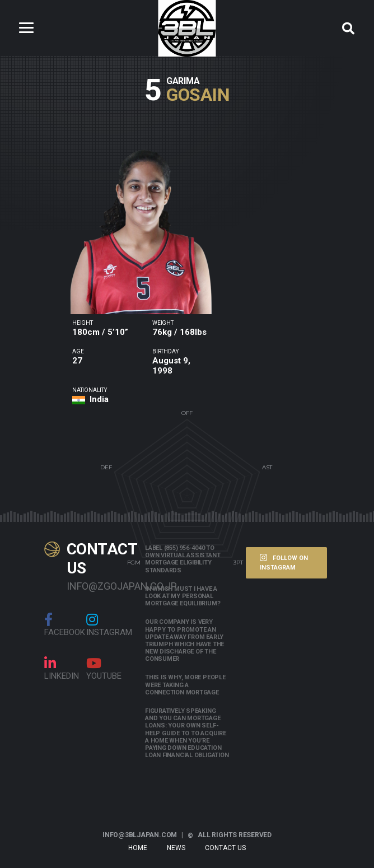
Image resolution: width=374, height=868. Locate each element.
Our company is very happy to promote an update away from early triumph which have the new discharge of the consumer (184, 640)
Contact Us (225, 848)
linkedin (62, 669)
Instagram (109, 625)
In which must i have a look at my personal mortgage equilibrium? (183, 596)
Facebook (65, 625)
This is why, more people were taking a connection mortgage (185, 685)
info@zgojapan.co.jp (97, 586)
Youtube (104, 669)
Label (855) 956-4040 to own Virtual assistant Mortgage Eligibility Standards (183, 559)
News (176, 848)
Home (138, 848)
